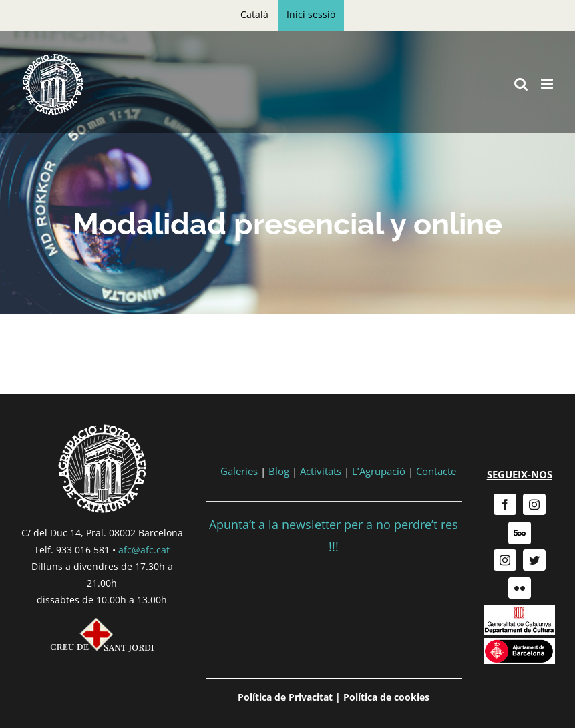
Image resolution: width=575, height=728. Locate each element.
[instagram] (534, 504)
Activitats (321, 471)
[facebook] (505, 504)
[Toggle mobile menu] (548, 84)
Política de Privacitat (285, 697)
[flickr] (520, 588)
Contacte (436, 471)
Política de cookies (386, 697)
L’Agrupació (379, 471)
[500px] (520, 533)
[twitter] (534, 560)
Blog (279, 471)
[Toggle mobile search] (521, 84)
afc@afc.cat (144, 550)
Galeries (239, 471)
